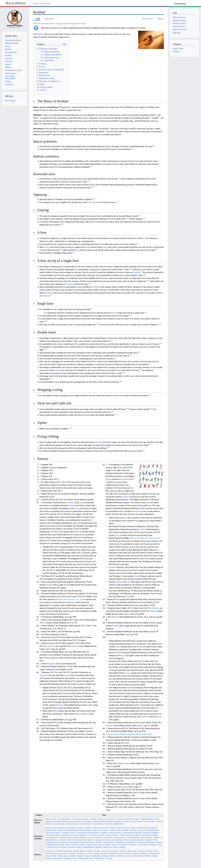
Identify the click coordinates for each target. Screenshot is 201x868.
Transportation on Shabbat (147, 845)
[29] (148, 281)
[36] (98, 324)
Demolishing (57, 858)
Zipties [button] (42, 423)
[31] (51, 295)
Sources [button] (43, 459)
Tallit (98, 202)
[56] (108, 447)
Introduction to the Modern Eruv (115, 837)
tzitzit (90, 202)
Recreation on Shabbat (94, 842)
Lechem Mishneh (85, 824)
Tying (47, 856)
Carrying (109, 858)
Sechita (152, 842)
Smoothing (120, 856)
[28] (144, 275)
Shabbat (40, 34)
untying (69, 284)
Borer (133, 842)
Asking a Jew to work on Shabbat (104, 828)
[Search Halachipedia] (99, 3)
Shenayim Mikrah (137, 821)
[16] (117, 202)
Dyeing (96, 853)
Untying (53, 856)
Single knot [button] (45, 303)
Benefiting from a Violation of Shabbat (59, 830)
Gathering (114, 851)
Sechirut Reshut (109, 842)
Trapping (87, 856)
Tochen (55, 837)
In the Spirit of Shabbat (124, 819)
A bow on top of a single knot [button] (58, 261)
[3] (38, 117)
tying (46, 247)
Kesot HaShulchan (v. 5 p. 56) (70, 599)
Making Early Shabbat (53, 821)
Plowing (90, 851)
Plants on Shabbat (131, 840)
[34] (130, 315)
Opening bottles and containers (106, 840)
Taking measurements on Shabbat (98, 845)
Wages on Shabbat (83, 847)
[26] (131, 269)
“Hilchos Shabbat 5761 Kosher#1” (144, 538)
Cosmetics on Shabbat (150, 833)
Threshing (123, 851)
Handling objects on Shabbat (70, 837)
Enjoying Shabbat (64, 819)
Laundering (81, 853)
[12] (119, 178)
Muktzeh (84, 837)
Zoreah (141, 840)
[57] (143, 450)
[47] (51, 378)
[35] (46, 321)
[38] (111, 340)
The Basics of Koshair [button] (53, 101)
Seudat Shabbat (59, 824)
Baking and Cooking (61, 853)
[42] (131, 355)
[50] (128, 409)
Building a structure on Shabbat (141, 830)
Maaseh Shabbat (79, 830)
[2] (156, 114)
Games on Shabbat (112, 835)
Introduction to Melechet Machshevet (59, 851)
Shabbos (75, 646)
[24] (156, 249)
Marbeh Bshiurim (80, 851)
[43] (115, 358)
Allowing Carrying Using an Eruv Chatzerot (61, 828)
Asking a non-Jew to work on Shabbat (130, 828)
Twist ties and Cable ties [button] (54, 403)
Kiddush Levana (51, 819)
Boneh (156, 830)
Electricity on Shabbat (78, 835)
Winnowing (132, 851)
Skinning (105, 856)
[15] (93, 199)
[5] (159, 117)
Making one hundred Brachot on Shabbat (77, 821)
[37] (160, 324)
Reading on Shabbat (67, 842)
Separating (141, 851)
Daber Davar (79, 842)
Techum (114, 845)
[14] (93, 187)
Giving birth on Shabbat (150, 835)
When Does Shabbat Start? (114, 824)
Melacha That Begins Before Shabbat (80, 840)
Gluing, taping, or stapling (67, 856)
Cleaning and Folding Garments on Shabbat (92, 833)
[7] (105, 131)
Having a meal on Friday (106, 819)
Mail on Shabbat (146, 837)
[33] (146, 312)
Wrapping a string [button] (50, 390)
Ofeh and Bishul (135, 833)
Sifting (156, 851)
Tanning (112, 856)
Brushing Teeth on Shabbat (119, 830)
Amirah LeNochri (151, 828)
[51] (151, 409)
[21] (144, 238)
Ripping (80, 856)
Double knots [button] (47, 332)
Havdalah (93, 819)
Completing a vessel (70, 858)
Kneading (131, 837)
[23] (61, 249)
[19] (145, 218)
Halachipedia (16, 3)
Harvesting (105, 851)
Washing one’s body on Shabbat (114, 847)
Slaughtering (96, 856)
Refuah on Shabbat (59, 840)
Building (48, 858)
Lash (137, 837)
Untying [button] (43, 210)
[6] (109, 128)
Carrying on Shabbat (53, 833)
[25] (74, 252)
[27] (142, 272)
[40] (45, 349)
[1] (70, 107)
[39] (160, 343)
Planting (97, 851)
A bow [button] (42, 232)
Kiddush (137, 819)
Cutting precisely (138, 856)
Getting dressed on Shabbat (130, 835)
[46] (124, 373)
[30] (90, 283)
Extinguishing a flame (86, 858)
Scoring (128, 856)
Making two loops (132, 853)
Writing (148, 856)
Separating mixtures (123, 842)
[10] (132, 149)
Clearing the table (115, 833)
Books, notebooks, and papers (98, 830)
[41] (139, 352)
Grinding (48, 837)
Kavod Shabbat (150, 821)
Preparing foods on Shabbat (103, 821)
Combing (89, 853)
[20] (62, 224)
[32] (92, 309)
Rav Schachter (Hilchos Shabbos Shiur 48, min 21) (129, 734)
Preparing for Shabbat (122, 821)
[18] (127, 218)
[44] (150, 364)
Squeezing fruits (142, 842)
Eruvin (102, 835)
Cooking (125, 833)
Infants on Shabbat (95, 837)
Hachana (55, 842)
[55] (149, 444)
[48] (121, 381)
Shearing (72, 853)
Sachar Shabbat (96, 847)
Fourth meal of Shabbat (80, 819)
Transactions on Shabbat (127, 845)
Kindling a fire (100, 858)
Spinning (103, 853)
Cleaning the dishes (68, 833)
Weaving (143, 853)
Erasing (154, 856)
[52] (112, 411)
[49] (150, 395)
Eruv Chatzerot (93, 835)
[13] (89, 181)
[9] (154, 146)
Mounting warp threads (116, 853)
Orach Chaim (178, 49)
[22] (137, 244)
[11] (91, 166)
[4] (151, 117)
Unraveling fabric (154, 853)
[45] (141, 370)
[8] (51, 134)
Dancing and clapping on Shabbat (57, 835)
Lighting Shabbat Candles (150, 819)
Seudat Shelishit (72, 824)
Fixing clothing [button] (48, 436)
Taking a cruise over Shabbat (75, 845)
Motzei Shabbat (98, 824)
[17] (140, 215)
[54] (71, 428)
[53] (115, 414)
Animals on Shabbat (84, 828)
